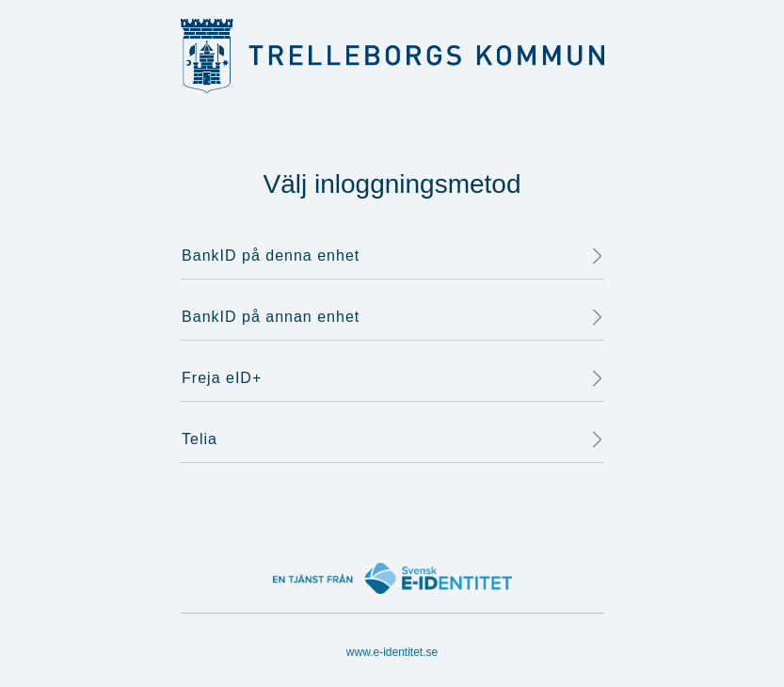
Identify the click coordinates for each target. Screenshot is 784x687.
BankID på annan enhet (392, 317)
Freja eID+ (392, 378)
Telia (392, 439)
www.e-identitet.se (392, 652)
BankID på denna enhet (392, 256)
